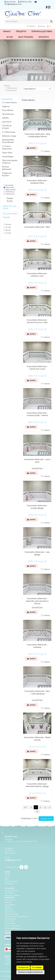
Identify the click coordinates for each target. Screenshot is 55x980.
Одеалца (8, 902)
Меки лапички (11, 190)
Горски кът (10, 194)
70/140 (8, 233)
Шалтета (7, 122)
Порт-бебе (7, 153)
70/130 (8, 227)
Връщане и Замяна (12, 895)
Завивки (5, 118)
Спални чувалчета (7, 147)
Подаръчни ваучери (7, 174)
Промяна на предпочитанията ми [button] (30, 972)
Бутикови (10, 185)
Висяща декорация (7, 168)
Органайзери (8, 157)
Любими (31, 26)
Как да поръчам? (12, 891)
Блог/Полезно (26, 37)
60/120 (8, 224)
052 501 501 (11, 2)
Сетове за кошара (7, 127)
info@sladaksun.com (13, 4)
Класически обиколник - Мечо (37, 227)
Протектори (8, 114)
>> (37, 811)
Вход (43, 26)
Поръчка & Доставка (42, 31)
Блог (7, 879)
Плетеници (10, 192)
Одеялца (6, 106)
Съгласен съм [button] (23, 968)
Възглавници (8, 110)
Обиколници (12, 88)
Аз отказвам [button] (37, 968)
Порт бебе (9, 921)
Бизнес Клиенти (11, 881)
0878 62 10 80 (26, 2)
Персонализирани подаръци (10, 162)
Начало (7, 31)
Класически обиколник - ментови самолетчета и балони (37, 601)
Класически (12, 90)
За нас (10, 37)
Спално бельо (11, 102)
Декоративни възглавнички (8, 141)
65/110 (8, 230)
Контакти (44, 37)
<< (25, 807)
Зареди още (46, 819)
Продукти (21, 31)
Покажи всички (10, 200)
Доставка (9, 893)
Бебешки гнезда (9, 136)
